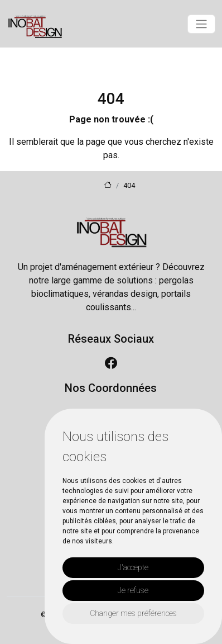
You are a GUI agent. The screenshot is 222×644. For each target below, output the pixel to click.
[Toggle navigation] (201, 24)
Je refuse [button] (133, 590)
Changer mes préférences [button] (133, 613)
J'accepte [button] (133, 567)
